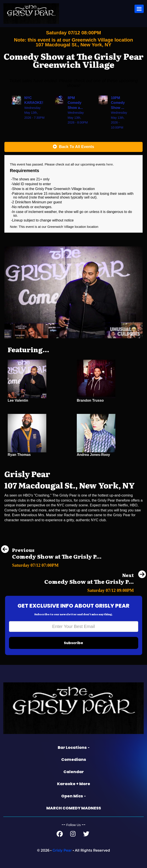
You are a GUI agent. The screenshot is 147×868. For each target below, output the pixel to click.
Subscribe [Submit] (73, 643)
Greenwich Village (61, 227)
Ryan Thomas (19, 455)
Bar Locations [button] (74, 747)
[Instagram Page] (73, 835)
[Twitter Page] (86, 835)
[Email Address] (74, 627)
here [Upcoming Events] (109, 164)
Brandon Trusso (90, 400)
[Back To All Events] (73, 147)
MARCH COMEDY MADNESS (74, 808)
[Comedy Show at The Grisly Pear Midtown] (51, 564)
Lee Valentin (18, 400)
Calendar (74, 772)
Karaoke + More (74, 784)
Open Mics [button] (73, 796)
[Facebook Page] (60, 835)
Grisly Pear (62, 850)
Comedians (74, 759)
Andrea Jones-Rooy (93, 455)
